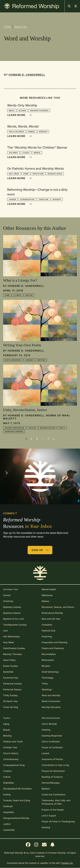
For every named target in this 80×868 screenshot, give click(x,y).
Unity (62, 428)
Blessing (7, 736)
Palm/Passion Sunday (14, 648)
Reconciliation (48, 428)
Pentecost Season (12, 689)
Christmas (8, 601)
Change (13, 199)
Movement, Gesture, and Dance (58, 607)
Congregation (27, 199)
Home (8, 27)
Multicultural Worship (52, 613)
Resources (20, 27)
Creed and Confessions (53, 794)
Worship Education (51, 707)
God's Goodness (13, 360)
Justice (32, 428)
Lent (5, 631)
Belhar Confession (15, 428)
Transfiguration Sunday (15, 625)
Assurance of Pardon (52, 759)
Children (13, 153)
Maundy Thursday (12, 654)
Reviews (46, 666)
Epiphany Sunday (12, 607)
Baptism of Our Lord (13, 619)
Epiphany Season (12, 613)
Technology (48, 678)
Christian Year (10, 747)
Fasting (7, 794)
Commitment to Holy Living (55, 765)
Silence (23, 110)
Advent (7, 595)
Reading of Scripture (52, 777)
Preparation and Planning (55, 642)
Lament (45, 753)
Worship (43, 132)
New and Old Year (51, 619)
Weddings (47, 689)
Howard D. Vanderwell (27, 75)
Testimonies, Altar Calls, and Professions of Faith (56, 802)
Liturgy (26, 153)
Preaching (47, 636)
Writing (41, 360)
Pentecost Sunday (12, 684)
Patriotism (38, 174)
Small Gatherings (50, 672)
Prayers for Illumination (53, 771)
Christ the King (11, 707)
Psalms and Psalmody (53, 648)
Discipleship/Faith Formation (17, 789)
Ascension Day (11, 678)
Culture (7, 777)
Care (7, 295)
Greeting (46, 730)
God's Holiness (17, 132)
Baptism (46, 789)
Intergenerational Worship (16, 818)
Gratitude (8, 806)
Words (32, 132)
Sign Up (40, 550)
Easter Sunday (11, 666)
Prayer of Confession (52, 747)
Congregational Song (14, 765)
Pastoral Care (48, 631)
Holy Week (14, 174)
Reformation (48, 660)
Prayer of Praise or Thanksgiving (58, 821)
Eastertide (8, 672)
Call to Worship (49, 724)
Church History (11, 753)
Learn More (19, 115)
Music (12, 110)
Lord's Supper (49, 816)
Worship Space (55, 174)
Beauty (7, 730)
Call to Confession (51, 741)
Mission (45, 601)
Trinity (45, 684)
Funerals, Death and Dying (17, 800)
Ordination (47, 625)
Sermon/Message (51, 783)
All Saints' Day (10, 701)
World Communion (51, 701)
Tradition (44, 199)
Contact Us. (67, 863)
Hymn (26, 174)
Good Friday (9, 660)
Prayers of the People (53, 810)
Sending (46, 827)
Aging (6, 724)
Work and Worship (51, 695)
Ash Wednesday (11, 636)
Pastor (29, 295)
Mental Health (49, 589)
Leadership (9, 830)
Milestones (47, 595)
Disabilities (8, 783)
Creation (7, 771)
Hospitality (8, 812)
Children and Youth (13, 741)
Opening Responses (52, 736)
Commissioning (11, 759)
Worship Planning (39, 110)
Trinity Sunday (10, 695)
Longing (29, 360)
